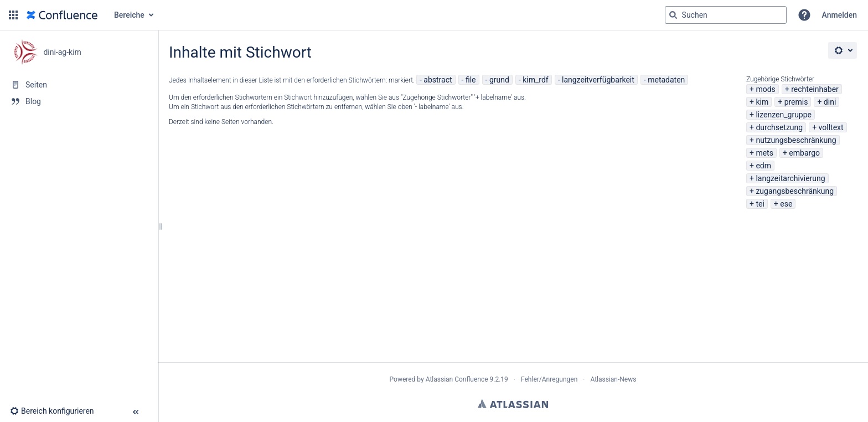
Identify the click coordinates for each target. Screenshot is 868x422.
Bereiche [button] (129, 15)
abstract (438, 80)
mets (764, 153)
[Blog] (79, 101)
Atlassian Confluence (457, 379)
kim (762, 102)
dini (830, 102)
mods (765, 89)
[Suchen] (673, 15)
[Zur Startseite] (62, 15)
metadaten (666, 80)
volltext (831, 127)
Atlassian (513, 404)
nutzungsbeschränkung (796, 140)
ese (786, 204)
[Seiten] (79, 85)
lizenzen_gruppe (784, 115)
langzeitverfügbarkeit (598, 80)
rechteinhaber (815, 89)
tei (760, 204)
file (471, 80)
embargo (804, 153)
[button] (13, 15)
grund (499, 80)
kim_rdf (535, 80)
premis (796, 102)
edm (763, 166)
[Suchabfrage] (726, 15)
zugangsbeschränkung (795, 191)
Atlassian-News (613, 379)
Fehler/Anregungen (549, 379)
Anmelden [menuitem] (839, 15)
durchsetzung (779, 127)
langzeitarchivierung (790, 178)
